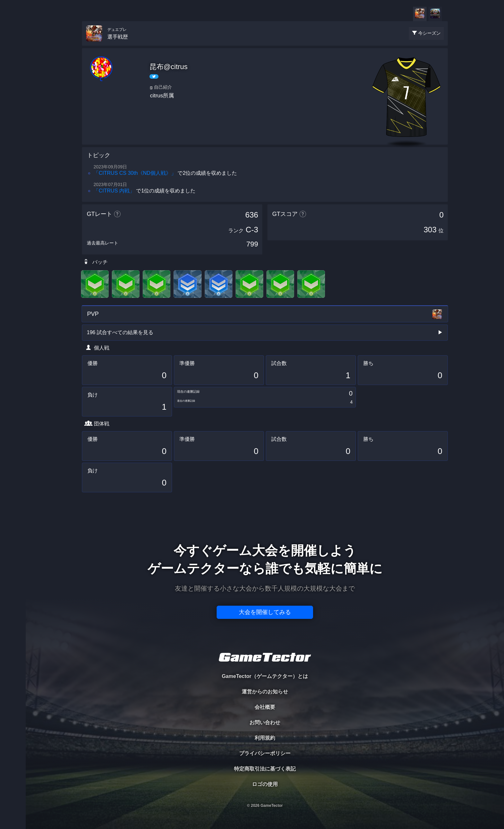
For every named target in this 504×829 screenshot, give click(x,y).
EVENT (13, 151)
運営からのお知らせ (265, 692)
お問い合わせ (265, 722)
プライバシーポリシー (265, 753)
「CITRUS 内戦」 (114, 191)
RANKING (13, 125)
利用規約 (265, 738)
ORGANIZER (13, 98)
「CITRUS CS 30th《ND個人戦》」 (135, 173)
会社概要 (265, 707)
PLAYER (13, 72)
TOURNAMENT (13, 45)
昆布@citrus (169, 67)
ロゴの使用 (265, 784)
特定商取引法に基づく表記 (265, 769)
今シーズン (429, 33)
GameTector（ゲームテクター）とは (265, 676)
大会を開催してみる (265, 612)
